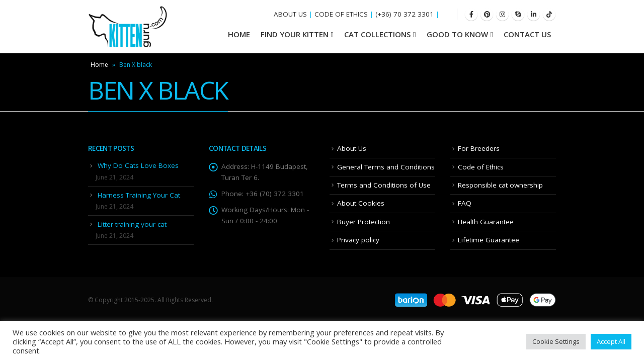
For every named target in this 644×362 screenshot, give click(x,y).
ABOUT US (290, 14)
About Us (352, 148)
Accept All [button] (611, 341)
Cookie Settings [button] (556, 341)
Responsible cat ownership (500, 185)
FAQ (465, 203)
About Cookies (361, 203)
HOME (239, 34)
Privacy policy (358, 240)
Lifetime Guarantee (489, 240)
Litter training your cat (132, 224)
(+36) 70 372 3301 (405, 14)
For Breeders (479, 148)
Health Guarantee (486, 222)
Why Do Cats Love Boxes (138, 165)
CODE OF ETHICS (341, 14)
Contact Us (527, 34)
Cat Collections (377, 34)
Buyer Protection (364, 222)
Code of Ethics (481, 167)
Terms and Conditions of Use (384, 185)
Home (99, 65)
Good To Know (457, 34)
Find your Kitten (295, 34)
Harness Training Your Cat (139, 195)
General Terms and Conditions (386, 167)
